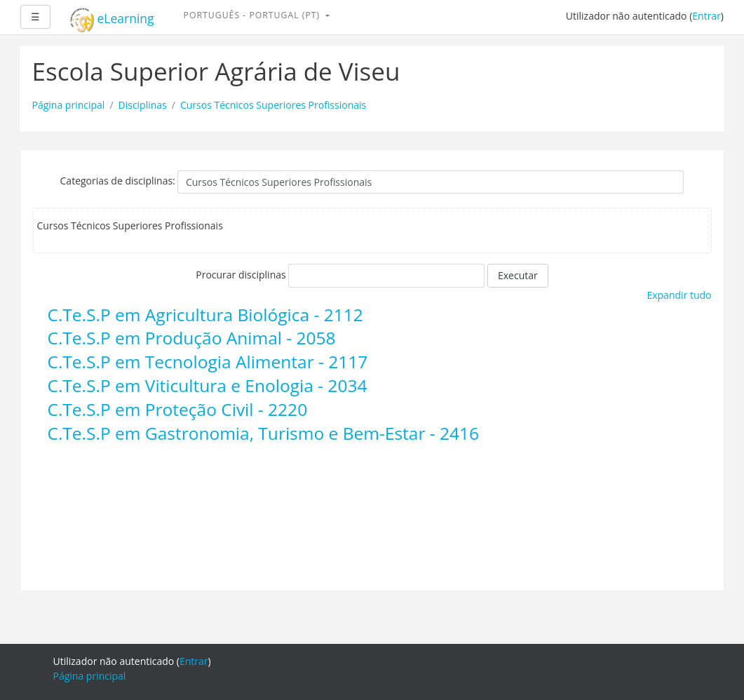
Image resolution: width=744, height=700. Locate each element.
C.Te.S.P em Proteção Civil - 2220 (178, 409)
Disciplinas (143, 105)
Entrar (706, 16)
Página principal (69, 105)
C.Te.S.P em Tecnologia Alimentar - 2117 (208, 362)
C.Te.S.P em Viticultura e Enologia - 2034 (208, 385)
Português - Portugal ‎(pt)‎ (253, 15)
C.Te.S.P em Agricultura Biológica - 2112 (205, 315)
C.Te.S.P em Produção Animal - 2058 (192, 338)
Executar (518, 275)
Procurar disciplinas (241, 275)
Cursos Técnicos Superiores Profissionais (273, 105)
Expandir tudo (679, 295)
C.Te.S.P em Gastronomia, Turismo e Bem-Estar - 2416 (264, 433)
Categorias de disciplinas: (118, 181)
